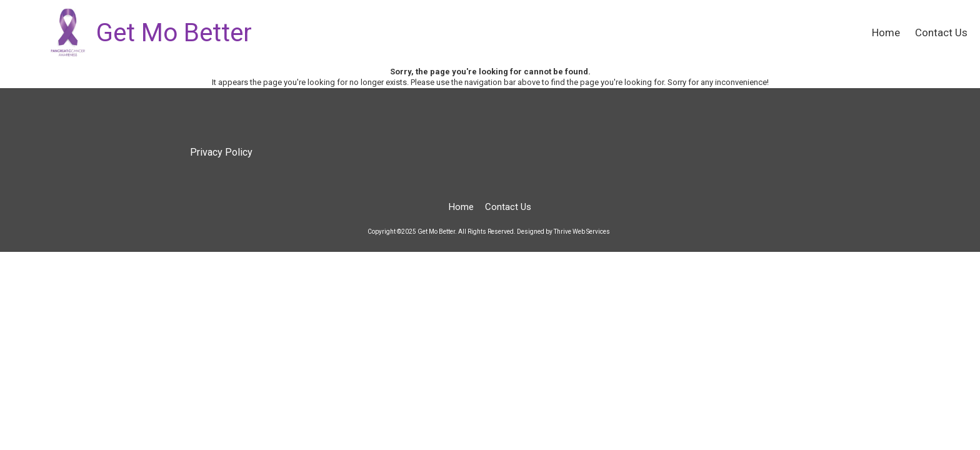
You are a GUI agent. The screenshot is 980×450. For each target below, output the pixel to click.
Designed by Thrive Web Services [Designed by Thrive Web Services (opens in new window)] (563, 232)
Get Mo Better (174, 32)
